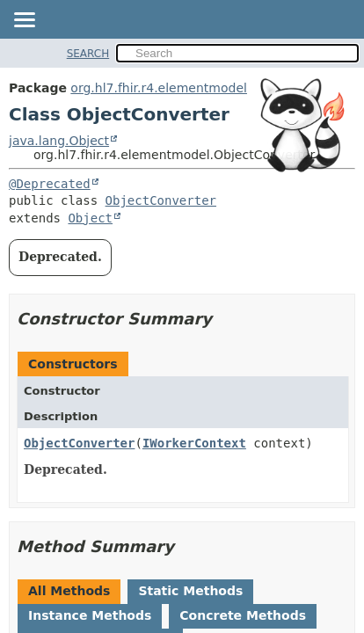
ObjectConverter (161, 200)
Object (90, 218)
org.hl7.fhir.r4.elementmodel (159, 88)
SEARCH (88, 54)
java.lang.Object (59, 141)
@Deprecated (50, 184)
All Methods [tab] (69, 591)
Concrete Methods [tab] (243, 615)
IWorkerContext (194, 443)
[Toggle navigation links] (24, 21)
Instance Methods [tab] (90, 615)
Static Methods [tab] (190, 591)
